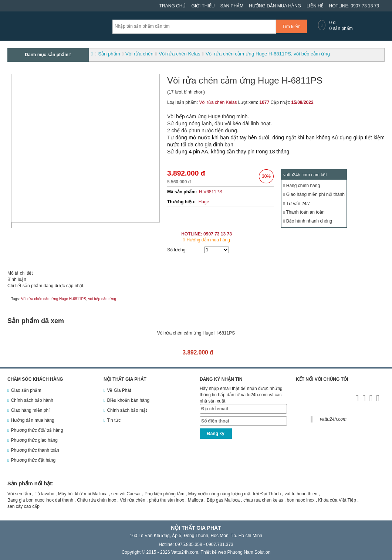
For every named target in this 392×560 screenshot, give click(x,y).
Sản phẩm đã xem (36, 321)
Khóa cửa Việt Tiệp (337, 500)
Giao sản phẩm (26, 390)
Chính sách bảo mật (127, 410)
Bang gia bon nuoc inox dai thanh (40, 500)
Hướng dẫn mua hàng (275, 6)
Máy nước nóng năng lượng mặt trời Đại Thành (235, 494)
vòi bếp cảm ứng (102, 299)
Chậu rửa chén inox (97, 500)
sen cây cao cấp (23, 506)
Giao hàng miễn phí (30, 410)
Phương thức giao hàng (34, 440)
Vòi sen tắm (19, 494)
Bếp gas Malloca (223, 500)
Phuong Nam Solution (249, 552)
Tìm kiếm (291, 27)
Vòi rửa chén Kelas (218, 102)
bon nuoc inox (301, 500)
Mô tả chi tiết (20, 273)
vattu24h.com (333, 419)
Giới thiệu (203, 6)
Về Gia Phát (119, 390)
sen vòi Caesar (126, 494)
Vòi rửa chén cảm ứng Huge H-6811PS (54, 299)
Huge (204, 202)
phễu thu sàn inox (167, 500)
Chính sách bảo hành (32, 400)
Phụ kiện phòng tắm (165, 494)
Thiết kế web (214, 552)
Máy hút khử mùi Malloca (83, 494)
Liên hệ (315, 6)
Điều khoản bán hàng (128, 400)
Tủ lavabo (45, 494)
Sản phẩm (232, 6)
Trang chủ (173, 6)
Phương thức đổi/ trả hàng (37, 430)
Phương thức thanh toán (35, 450)
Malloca (195, 500)
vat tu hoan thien (301, 494)
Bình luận (17, 279)
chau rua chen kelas (263, 500)
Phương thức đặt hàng (33, 460)
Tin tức (114, 420)
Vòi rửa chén (133, 500)
